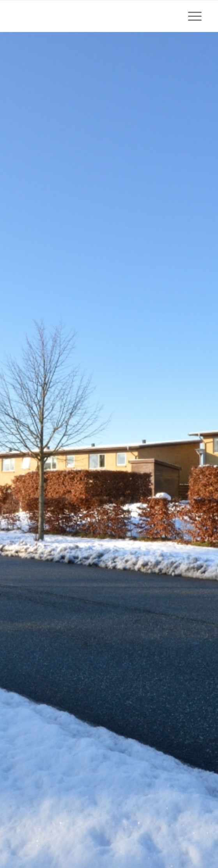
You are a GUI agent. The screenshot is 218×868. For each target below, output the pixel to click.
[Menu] (191, 16)
